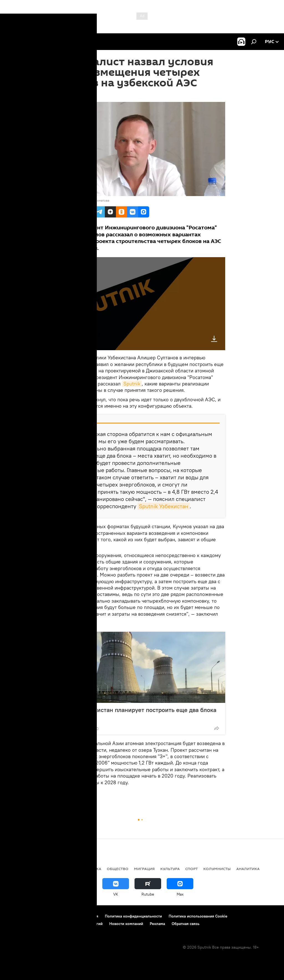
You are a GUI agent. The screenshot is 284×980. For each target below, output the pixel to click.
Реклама (157, 924)
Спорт (192, 869)
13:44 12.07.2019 (73, 95)
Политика (41, 869)
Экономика (89, 869)
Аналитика (248, 869)
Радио (66, 795)
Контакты (40, 916)
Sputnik (132, 384)
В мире (64, 869)
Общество (118, 869)
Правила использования (76, 916)
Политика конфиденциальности (133, 916)
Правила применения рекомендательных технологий (54, 924)
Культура (170, 869)
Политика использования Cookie (198, 916)
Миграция (144, 869)
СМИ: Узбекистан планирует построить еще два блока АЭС (140, 713)
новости (15, 869)
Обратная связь (186, 924)
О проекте (15, 916)
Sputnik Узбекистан (164, 506)
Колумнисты (217, 869)
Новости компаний (126, 924)
